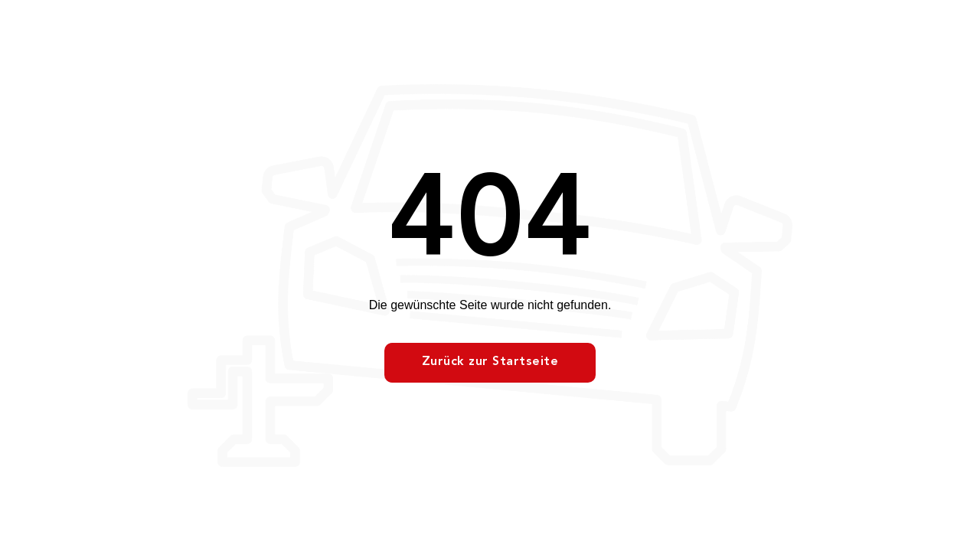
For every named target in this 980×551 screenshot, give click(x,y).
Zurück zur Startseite (490, 362)
